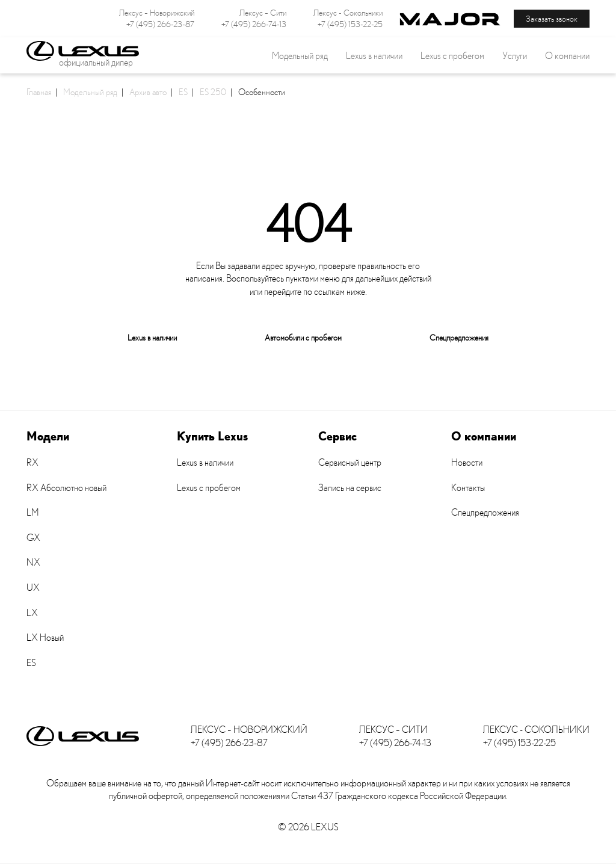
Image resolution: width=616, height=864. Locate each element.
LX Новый (45, 637)
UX (33, 587)
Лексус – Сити (263, 13)
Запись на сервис (350, 487)
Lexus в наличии (152, 337)
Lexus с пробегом (452, 55)
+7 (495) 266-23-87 (160, 24)
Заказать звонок (552, 18)
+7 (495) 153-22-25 (350, 24)
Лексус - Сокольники (348, 13)
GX (33, 537)
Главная (39, 91)
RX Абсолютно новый (66, 487)
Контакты (468, 487)
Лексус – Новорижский (157, 13)
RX (32, 462)
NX (33, 562)
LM (32, 512)
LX (32, 613)
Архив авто (148, 91)
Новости (467, 462)
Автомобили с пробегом (303, 337)
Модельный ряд (90, 91)
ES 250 (213, 91)
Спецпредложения (459, 337)
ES (183, 91)
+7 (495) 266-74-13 (254, 24)
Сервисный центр (350, 462)
